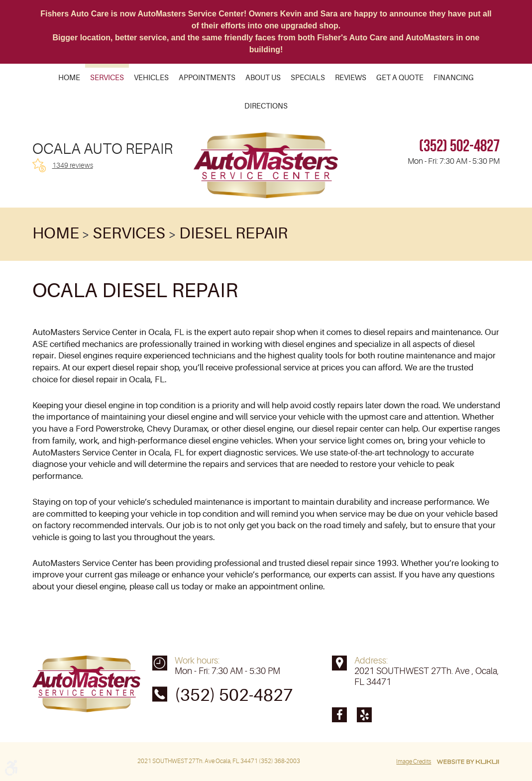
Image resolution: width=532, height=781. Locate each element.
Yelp (364, 715)
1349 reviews (73, 165)
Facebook (339, 715)
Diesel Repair (233, 233)
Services (107, 78)
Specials (308, 78)
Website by (468, 762)
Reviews (351, 78)
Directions (266, 107)
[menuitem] (69, 78)
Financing (454, 78)
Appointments (207, 78)
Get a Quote (400, 78)
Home (69, 78)
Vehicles (151, 78)
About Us (263, 78)
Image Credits (414, 762)
